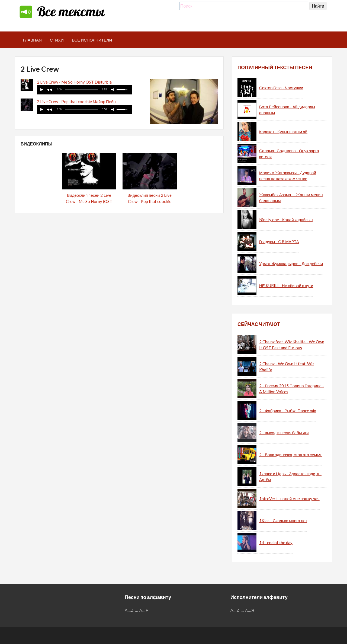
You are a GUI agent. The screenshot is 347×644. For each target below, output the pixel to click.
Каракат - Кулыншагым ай (283, 132)
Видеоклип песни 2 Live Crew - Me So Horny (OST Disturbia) (89, 201)
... (137, 610)
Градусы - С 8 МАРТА (279, 242)
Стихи (57, 40)
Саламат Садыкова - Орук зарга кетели (289, 154)
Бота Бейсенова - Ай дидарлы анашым (287, 110)
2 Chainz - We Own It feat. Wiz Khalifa (287, 367)
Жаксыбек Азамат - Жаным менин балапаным (291, 198)
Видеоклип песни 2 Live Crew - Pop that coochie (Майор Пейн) (149, 201)
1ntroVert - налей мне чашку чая (289, 499)
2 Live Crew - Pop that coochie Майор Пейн (76, 101)
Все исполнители (92, 40)
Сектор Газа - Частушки (281, 88)
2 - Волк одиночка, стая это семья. (291, 455)
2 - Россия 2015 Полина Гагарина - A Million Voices (292, 389)
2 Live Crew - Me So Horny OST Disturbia (74, 82)
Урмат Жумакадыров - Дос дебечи (291, 264)
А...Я (144, 610)
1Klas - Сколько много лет (283, 521)
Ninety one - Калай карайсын (286, 220)
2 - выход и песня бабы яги (284, 433)
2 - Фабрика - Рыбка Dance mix (288, 411)
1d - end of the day (276, 543)
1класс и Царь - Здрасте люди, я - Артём (290, 477)
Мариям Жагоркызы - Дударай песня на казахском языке (288, 176)
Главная (32, 40)
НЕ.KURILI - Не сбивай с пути (286, 285)
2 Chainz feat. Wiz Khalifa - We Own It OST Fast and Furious (292, 345)
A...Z (129, 610)
